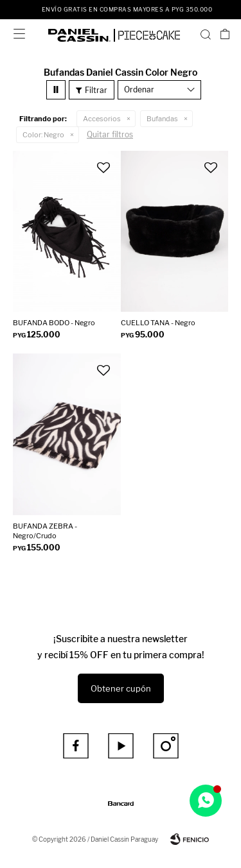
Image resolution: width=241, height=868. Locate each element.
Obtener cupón (121, 688)
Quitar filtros (110, 134)
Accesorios (102, 119)
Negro (43, 135)
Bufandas (162, 119)
